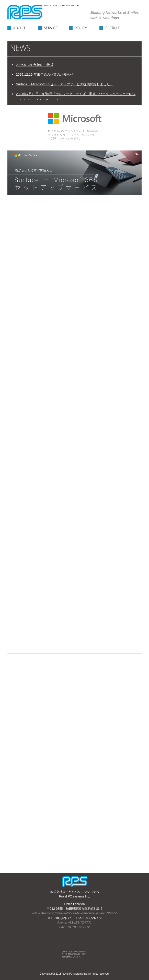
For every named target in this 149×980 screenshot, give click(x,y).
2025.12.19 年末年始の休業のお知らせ (45, 74)
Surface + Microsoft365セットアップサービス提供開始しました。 (65, 84)
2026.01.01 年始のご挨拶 (35, 65)
